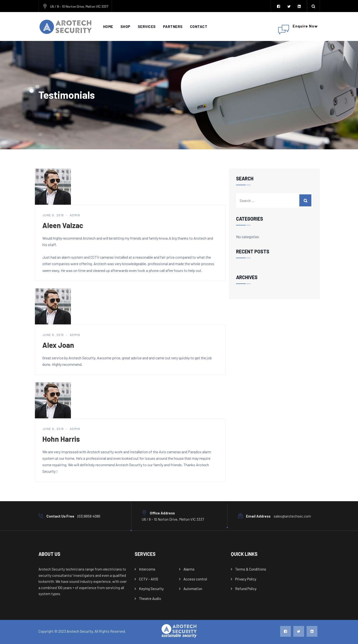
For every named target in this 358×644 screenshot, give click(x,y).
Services (147, 26)
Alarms (189, 569)
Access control (195, 579)
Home (108, 26)
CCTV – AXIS (149, 579)
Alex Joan (58, 345)
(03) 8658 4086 (89, 516)
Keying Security (151, 589)
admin (75, 215)
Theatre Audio (150, 598)
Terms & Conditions (251, 569)
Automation (193, 589)
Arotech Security (80, 631)
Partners (173, 26)
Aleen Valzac (63, 225)
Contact (199, 26)
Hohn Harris (61, 439)
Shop (126, 26)
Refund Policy (246, 589)
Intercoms (147, 569)
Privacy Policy (246, 579)
